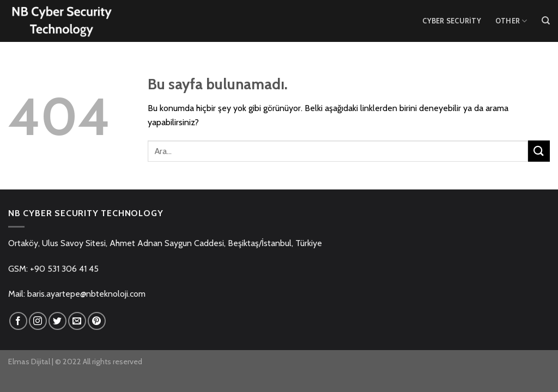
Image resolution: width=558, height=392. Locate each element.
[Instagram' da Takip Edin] (38, 321)
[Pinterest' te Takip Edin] (97, 321)
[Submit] (539, 151)
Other (511, 21)
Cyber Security (452, 21)
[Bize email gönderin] (77, 321)
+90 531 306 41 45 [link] (64, 269)
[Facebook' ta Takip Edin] (18, 321)
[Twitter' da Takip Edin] (57, 321)
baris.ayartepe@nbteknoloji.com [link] (86, 294)
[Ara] (546, 21)
